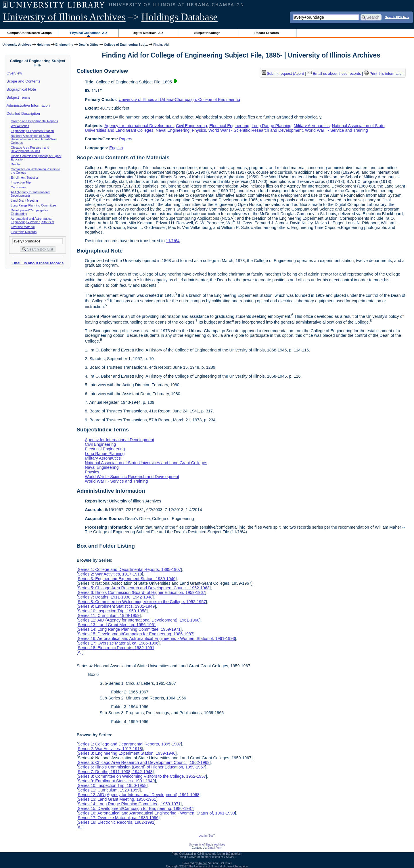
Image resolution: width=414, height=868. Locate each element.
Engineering (64, 45)
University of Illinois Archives (64, 17)
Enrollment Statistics (25, 177)
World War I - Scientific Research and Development (256, 130)
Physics (199, 130)
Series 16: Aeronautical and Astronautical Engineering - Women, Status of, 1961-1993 (156, 638)
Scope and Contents (24, 81)
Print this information (384, 73)
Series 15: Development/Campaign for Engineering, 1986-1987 (135, 634)
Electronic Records (24, 232)
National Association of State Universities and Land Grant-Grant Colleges (34, 139)
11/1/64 (173, 241)
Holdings (43, 45)
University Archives (17, 45)
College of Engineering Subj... (126, 45)
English (116, 148)
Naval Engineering (173, 130)
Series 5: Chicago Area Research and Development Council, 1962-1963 (143, 588)
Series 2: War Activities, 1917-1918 (110, 574)
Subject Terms (18, 97)
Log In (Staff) (207, 836)
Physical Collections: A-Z (89, 33)
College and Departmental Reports (34, 121)
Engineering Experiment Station (32, 131)
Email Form (215, 848)
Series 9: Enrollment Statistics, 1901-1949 (116, 606)
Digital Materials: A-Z (148, 33)
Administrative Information (28, 105)
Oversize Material (23, 227)
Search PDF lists (397, 17)
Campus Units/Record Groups (30, 33)
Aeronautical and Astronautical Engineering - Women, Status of (33, 220)
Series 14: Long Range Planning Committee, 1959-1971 (129, 629)
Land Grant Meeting (24, 200)
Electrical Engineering (229, 126)
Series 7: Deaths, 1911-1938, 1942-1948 (115, 597)
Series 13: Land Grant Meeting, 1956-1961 (117, 625)
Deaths (16, 164)
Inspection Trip (21, 182)
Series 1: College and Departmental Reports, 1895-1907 (129, 569)
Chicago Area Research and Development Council (30, 149)
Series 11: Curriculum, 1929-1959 (109, 615)
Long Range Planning (271, 126)
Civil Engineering (191, 126)
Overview (14, 73)
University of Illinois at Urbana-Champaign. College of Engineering (179, 100)
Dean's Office (89, 45)
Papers (126, 139)
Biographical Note (21, 89)
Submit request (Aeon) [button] (283, 73)
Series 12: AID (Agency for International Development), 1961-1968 (138, 620)
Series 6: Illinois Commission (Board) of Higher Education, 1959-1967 (141, 592)
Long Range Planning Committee (33, 205)
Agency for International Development (139, 126)
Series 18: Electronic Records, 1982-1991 (116, 648)
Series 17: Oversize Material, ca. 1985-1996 (118, 643)
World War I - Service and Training (337, 130)
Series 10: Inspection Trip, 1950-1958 (112, 611)
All (80, 652)
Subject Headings (207, 33)
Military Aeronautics (312, 126)
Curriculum (18, 187)
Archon (203, 863)
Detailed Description (23, 113)
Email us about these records (38, 263)
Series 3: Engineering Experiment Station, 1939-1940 (126, 579)
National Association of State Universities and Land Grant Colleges (146, 463)
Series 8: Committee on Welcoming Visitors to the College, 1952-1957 (142, 602)
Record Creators (267, 33)
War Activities (20, 126)
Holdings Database (180, 17)
